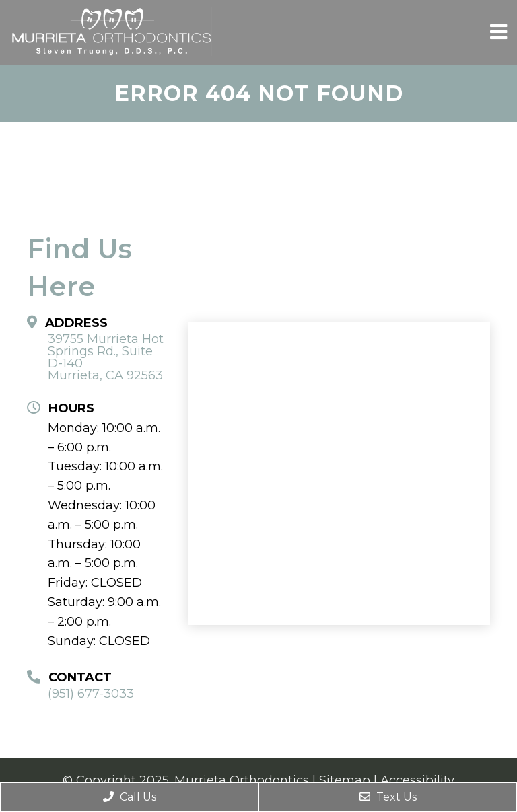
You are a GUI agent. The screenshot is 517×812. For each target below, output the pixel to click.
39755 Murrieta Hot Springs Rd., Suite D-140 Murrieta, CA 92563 (106, 357)
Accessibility (417, 780)
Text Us (388, 797)
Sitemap (345, 780)
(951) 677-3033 (91, 694)
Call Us (130, 797)
